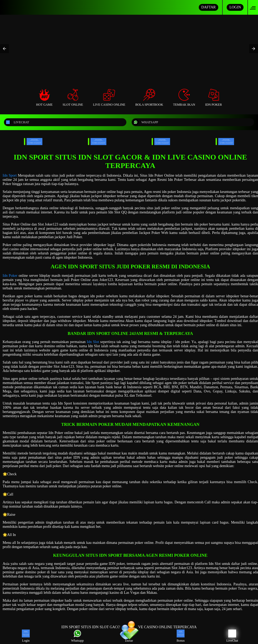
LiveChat (232, 636)
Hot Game (44, 98)
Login (26, 636)
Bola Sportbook (149, 98)
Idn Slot (93, 342)
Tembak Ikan (184, 98)
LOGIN (235, 7)
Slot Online (73, 98)
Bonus (181, 636)
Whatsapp (77, 636)
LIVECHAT (17, 122)
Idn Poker (214, 98)
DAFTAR (209, 7)
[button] (254, 7)
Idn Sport (10, 175)
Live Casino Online (109, 98)
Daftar (129, 636)
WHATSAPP (145, 122)
